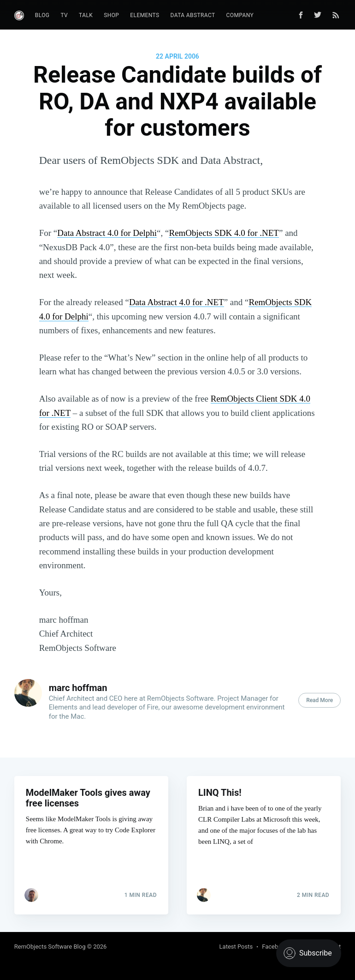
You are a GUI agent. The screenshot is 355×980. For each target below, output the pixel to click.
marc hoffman (78, 688)
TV (64, 15)
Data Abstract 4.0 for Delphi (107, 233)
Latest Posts (236, 947)
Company (240, 15)
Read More (319, 700)
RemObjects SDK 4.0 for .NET (224, 233)
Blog (42, 15)
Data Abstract (193, 15)
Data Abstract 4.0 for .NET (177, 302)
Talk (86, 15)
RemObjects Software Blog (50, 947)
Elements (145, 15)
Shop (111, 15)
